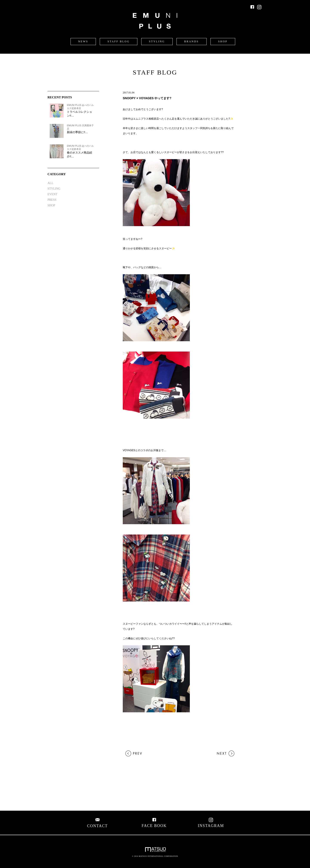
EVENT (52, 194)
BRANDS (192, 41)
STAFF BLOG (119, 41)
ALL (50, 183)
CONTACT (97, 824)
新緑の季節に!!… (77, 132)
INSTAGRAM (211, 823)
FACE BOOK (154, 823)
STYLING (157, 41)
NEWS (83, 41)
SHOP (223, 41)
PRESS (52, 200)
